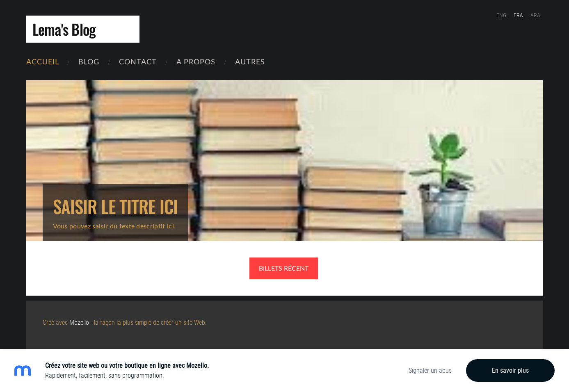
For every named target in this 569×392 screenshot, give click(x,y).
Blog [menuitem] (89, 61)
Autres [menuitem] (250, 61)
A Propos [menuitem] (196, 61)
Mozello (79, 322)
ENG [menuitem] (501, 15)
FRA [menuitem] (518, 15)
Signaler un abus (430, 370)
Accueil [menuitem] (43, 61)
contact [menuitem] (138, 61)
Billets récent (284, 268)
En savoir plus (510, 370)
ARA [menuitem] (535, 15)
